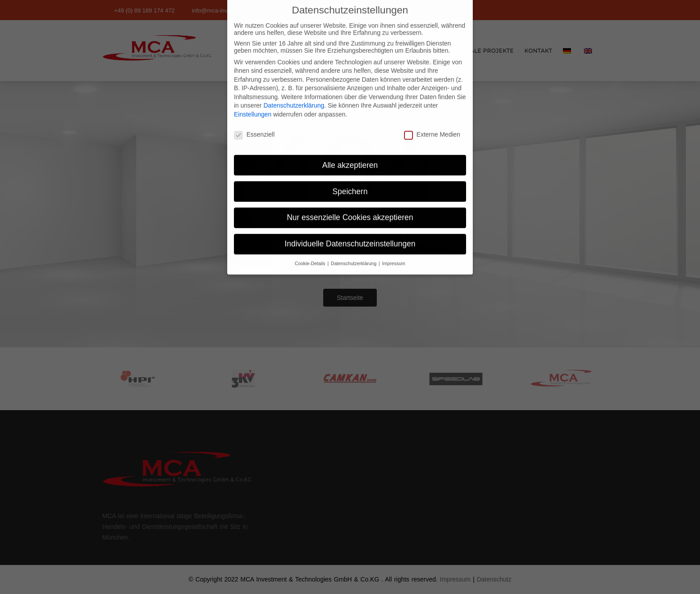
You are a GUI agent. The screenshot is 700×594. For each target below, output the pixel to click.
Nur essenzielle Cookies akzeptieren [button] (350, 205)
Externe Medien (432, 122)
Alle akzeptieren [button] (350, 153)
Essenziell (254, 122)
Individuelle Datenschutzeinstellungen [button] (350, 232)
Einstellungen (253, 102)
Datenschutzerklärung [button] (354, 251)
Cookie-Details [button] (310, 251)
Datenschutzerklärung (294, 93)
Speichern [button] (350, 179)
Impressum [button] (394, 251)
